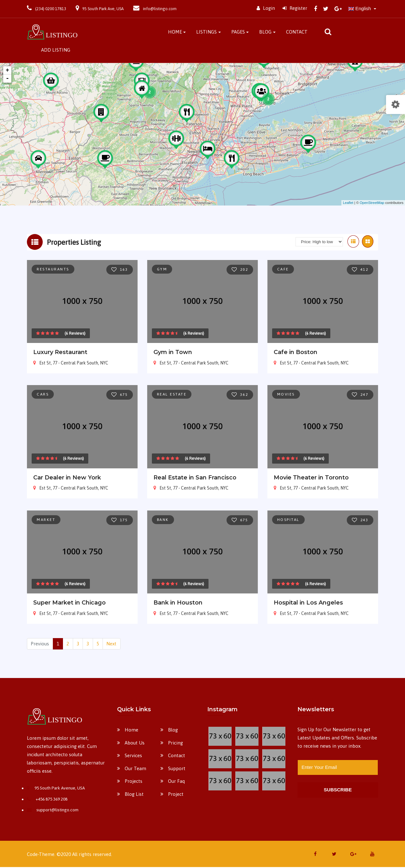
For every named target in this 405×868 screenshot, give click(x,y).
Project (176, 795)
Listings (206, 32)
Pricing (175, 744)
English (360, 8)
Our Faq (176, 782)
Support (177, 769)
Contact (297, 32)
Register (295, 8)
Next (111, 645)
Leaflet (348, 204)
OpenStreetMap (372, 204)
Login (266, 8)
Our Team (135, 769)
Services (133, 756)
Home (175, 32)
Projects (134, 782)
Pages (238, 32)
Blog (265, 32)
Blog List (134, 795)
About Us (135, 744)
